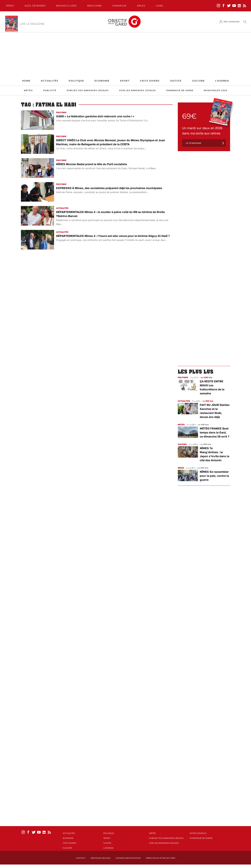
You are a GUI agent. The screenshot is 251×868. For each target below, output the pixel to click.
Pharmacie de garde (180, 91)
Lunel (160, 6)
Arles (141, 6)
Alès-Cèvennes (35, 6)
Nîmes (10, 6)
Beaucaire (95, 6)
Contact (81, 858)
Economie (102, 81)
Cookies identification (128, 858)
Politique (76, 81)
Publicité (50, 91)
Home (26, 81)
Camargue (119, 6)
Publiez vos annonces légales (88, 91)
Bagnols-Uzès (67, 6)
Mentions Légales (100, 858)
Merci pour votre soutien (161, 858)
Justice (176, 81)
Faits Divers (150, 81)
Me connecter (232, 22)
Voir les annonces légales (137, 91)
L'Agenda (222, 81)
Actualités (50, 81)
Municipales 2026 (216, 91)
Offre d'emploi (198, 833)
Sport (125, 81)
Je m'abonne (193, 143)
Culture (198, 81)
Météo (28, 91)
